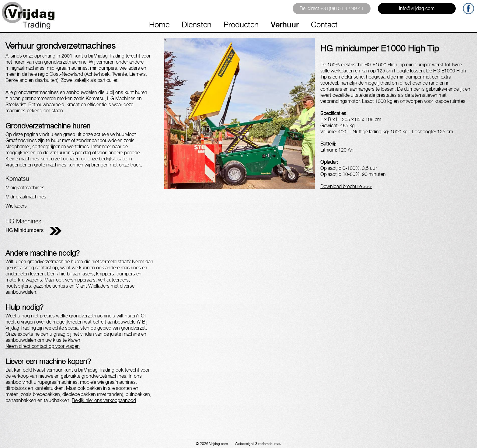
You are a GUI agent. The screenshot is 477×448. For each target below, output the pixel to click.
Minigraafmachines (25, 188)
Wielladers (16, 206)
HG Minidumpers (24, 230)
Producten (241, 24)
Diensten (197, 24)
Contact (324, 24)
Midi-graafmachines (26, 197)
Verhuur (285, 24)
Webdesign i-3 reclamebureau (258, 444)
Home (159, 24)
